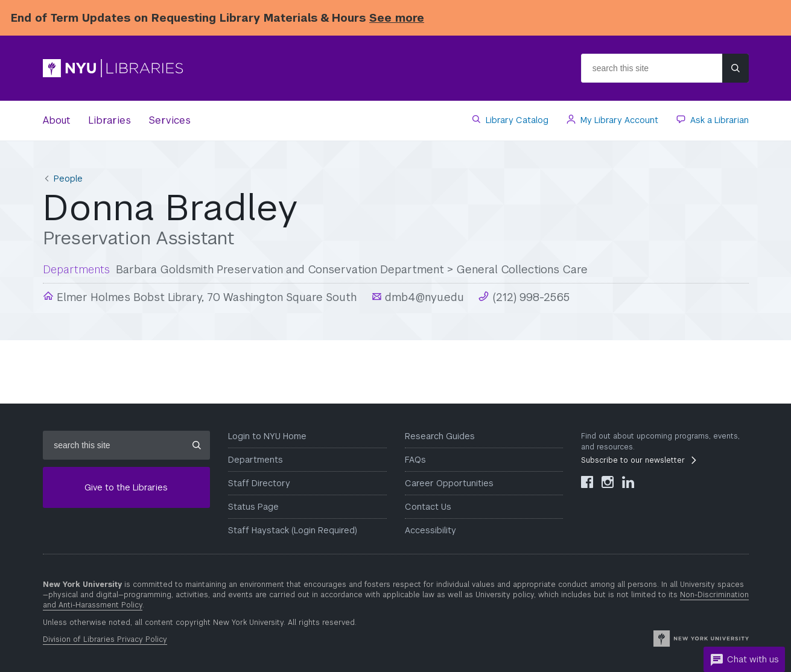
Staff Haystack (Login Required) (293, 530)
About (56, 120)
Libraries (110, 120)
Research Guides (440, 436)
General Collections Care (522, 269)
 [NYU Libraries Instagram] (608, 482)
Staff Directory (259, 483)
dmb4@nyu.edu (423, 297)
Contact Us (428, 507)
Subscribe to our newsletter (633, 460)
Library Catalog (516, 120)
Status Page (253, 507)
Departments (256, 460)
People (68, 179)
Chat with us (744, 660)
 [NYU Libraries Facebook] (587, 482)
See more (397, 18)
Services (170, 120)
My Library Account (618, 120)
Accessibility (430, 530)
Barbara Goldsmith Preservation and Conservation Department (280, 269)
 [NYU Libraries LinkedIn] (628, 482)
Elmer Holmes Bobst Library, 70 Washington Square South (205, 297)
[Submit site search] (735, 68)
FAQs (415, 460)
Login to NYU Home (267, 436)
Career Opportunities (449, 483)
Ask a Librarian (718, 120)
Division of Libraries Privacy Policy (105, 639)
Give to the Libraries (126, 487)
